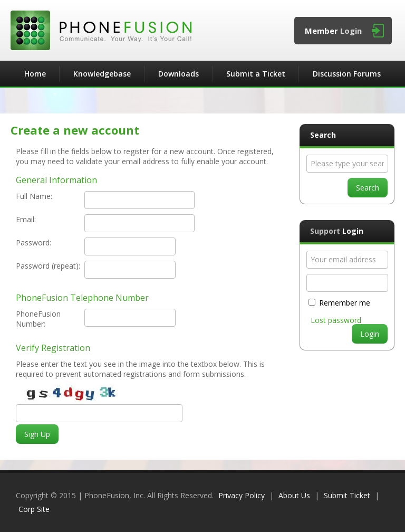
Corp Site (34, 509)
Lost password (336, 320)
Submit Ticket (347, 495)
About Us (294, 495)
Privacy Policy (242, 495)
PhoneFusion (101, 30)
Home (35, 74)
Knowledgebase (102, 74)
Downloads (179, 74)
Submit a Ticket (256, 74)
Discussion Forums (347, 74)
